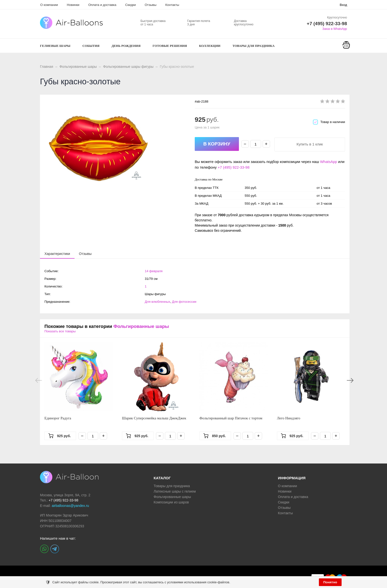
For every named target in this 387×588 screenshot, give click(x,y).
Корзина (346, 51)
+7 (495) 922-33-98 (234, 167)
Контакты (172, 5)
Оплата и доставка (102, 5)
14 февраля (154, 271)
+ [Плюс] (266, 144)
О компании (49, 5)
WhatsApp (329, 162)
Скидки (130, 5)
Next (350, 380)
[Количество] (256, 144)
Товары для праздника (172, 486)
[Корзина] (346, 48)
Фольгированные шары (78, 67)
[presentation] (57, 253)
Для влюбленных (158, 302)
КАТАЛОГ (162, 478)
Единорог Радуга (58, 418)
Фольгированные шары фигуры (128, 67)
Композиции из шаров (171, 502)
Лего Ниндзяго (289, 418)
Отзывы (151, 5)
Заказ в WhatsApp (335, 29)
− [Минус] (245, 144)
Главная (47, 67)
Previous (39, 380)
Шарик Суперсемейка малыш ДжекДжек (154, 418)
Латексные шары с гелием (175, 491)
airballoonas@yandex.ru (70, 506)
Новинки (73, 5)
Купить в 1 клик (310, 144)
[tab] (57, 254)
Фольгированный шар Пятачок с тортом (231, 418)
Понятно (330, 582)
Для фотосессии (184, 302)
